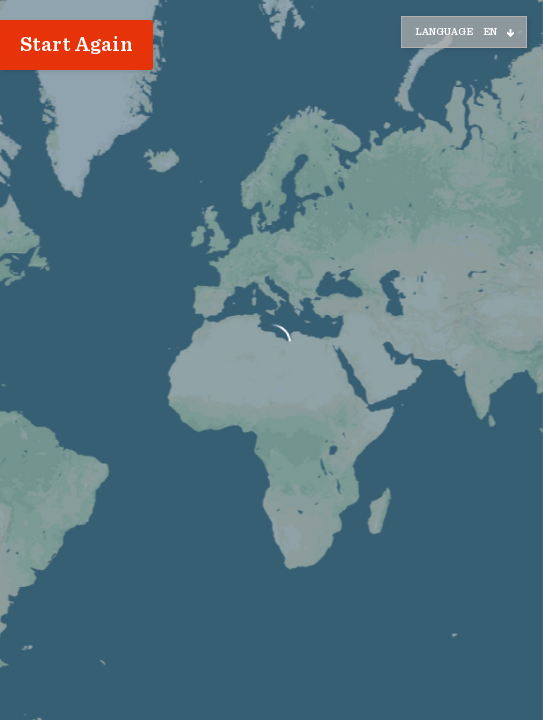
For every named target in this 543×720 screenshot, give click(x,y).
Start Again (76, 45)
